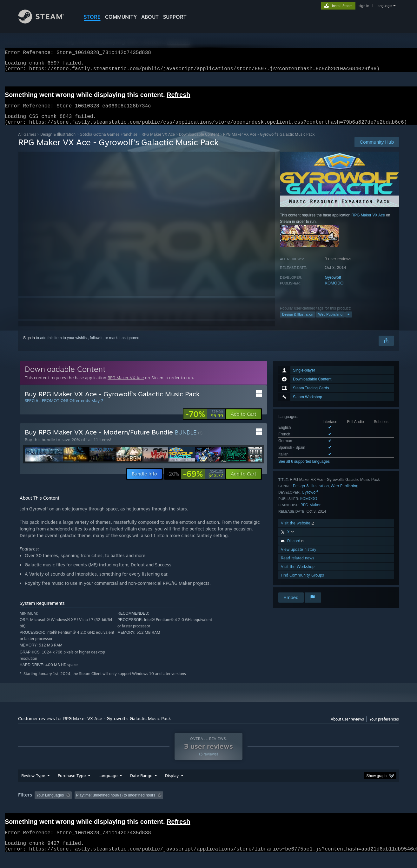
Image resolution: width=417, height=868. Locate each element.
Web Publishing (330, 322)
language (384, 6)
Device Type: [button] (344, 807)
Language (108, 788)
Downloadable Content (199, 142)
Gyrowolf (333, 285)
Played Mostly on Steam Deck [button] (209, 807)
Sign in (29, 345)
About (150, 17)
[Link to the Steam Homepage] (46, 22)
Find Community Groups (302, 583)
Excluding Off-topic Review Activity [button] (114, 807)
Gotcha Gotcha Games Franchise (109, 142)
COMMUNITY (121, 17)
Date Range (141, 788)
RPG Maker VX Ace (158, 142)
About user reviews (347, 727)
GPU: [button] (316, 807)
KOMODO (334, 291)
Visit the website (298, 531)
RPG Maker (311, 513)
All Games (27, 142)
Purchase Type (72, 788)
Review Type (33, 788)
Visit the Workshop (298, 574)
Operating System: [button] (262, 807)
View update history (299, 557)
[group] (208, 808)
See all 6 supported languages (304, 469)
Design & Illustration (58, 142)
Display (172, 788)
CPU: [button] (295, 807)
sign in (364, 6)
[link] (204, 422)
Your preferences (384, 727)
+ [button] (348, 322)
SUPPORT (175, 17)
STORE (92, 17)
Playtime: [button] (163, 807)
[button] (244, 422)
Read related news (298, 566)
